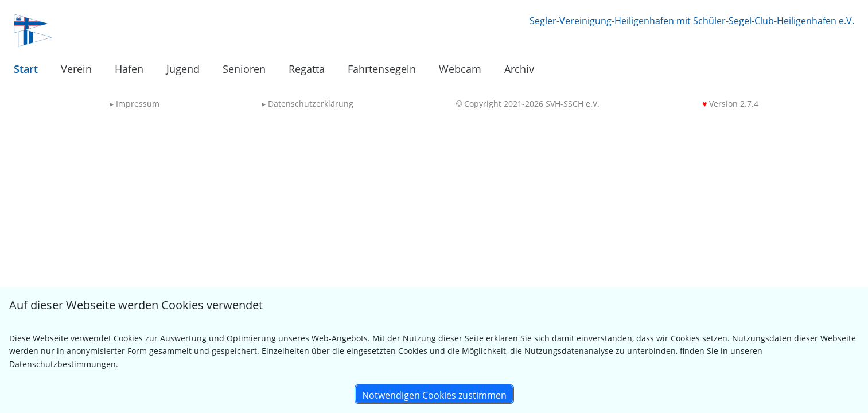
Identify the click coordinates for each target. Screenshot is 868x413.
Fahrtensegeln (382, 69)
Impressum (135, 104)
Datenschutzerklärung (308, 104)
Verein (76, 69)
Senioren (244, 69)
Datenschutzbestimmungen (63, 364)
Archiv (519, 69)
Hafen (129, 69)
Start (26, 69)
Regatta (307, 69)
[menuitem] (26, 69)
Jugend (183, 69)
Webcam (460, 69)
